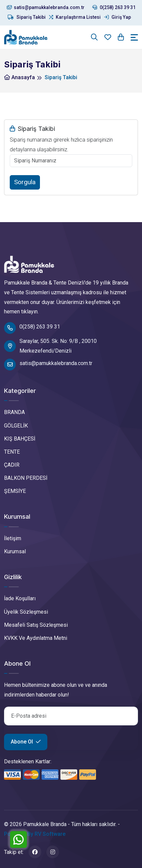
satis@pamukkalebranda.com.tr (46, 7)
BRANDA (14, 412)
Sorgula (25, 182)
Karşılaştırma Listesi (75, 17)
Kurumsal (15, 551)
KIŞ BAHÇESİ (20, 439)
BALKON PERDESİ (26, 478)
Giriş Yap (117, 17)
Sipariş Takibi (27, 17)
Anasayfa (19, 77)
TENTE (12, 452)
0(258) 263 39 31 (114, 7)
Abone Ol (26, 742)
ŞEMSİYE (15, 491)
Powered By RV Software (35, 834)
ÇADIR (12, 465)
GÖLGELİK (16, 426)
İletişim (13, 538)
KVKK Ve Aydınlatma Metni (36, 638)
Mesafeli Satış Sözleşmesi (36, 625)
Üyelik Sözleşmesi (26, 612)
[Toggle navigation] (134, 37)
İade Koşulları (20, 598)
